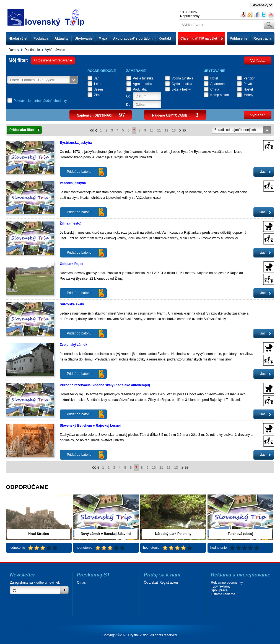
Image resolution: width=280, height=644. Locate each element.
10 (151, 130)
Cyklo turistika (182, 84)
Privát (248, 84)
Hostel (248, 89)
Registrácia (262, 38)
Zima (98, 95)
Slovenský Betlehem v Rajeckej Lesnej (90, 426)
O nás (81, 583)
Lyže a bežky (181, 89)
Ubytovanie (84, 38)
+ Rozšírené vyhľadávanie (53, 60)
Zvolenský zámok (73, 345)
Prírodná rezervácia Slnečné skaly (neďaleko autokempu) (105, 385)
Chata (215, 89)
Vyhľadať (258, 60)
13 (174, 130)
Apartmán (217, 84)
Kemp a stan (220, 95)
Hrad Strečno (39, 534)
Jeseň (98, 89)
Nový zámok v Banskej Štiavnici (106, 534)
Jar (96, 78)
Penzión (249, 78)
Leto (97, 84)
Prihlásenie (238, 38)
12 (166, 130)
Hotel (214, 78)
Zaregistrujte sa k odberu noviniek (35, 583)
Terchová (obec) (240, 534)
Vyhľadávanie (55, 50)
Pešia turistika (143, 78)
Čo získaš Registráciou (161, 583)
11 (159, 130)
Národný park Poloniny (173, 534)
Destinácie (32, 50)
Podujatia (41, 38)
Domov (14, 50)
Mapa (103, 38)
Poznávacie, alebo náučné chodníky (40, 101)
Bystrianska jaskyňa (76, 143)
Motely (248, 95)
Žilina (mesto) (71, 223)
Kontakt (165, 38)
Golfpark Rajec (72, 264)
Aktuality (62, 38)
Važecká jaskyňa (73, 183)
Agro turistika (142, 84)
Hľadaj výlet (18, 38)
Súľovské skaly (72, 304)
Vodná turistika (182, 78)
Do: (129, 105)
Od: (129, 96)
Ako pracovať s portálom (133, 38)
